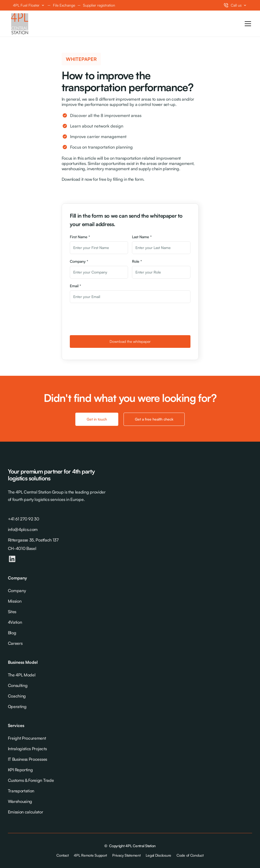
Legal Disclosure (158, 855)
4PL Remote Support (90, 855)
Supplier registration (99, 5)
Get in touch (97, 419)
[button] (29, 5)
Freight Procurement (27, 738)
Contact (62, 855)
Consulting (18, 685)
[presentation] (110, 319)
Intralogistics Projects (27, 749)
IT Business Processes (28, 759)
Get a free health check (154, 419)
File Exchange (64, 5)
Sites (12, 612)
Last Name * (142, 237)
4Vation (15, 622)
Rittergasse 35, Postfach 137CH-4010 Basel (33, 544)
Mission (15, 601)
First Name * (80, 237)
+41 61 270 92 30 (24, 519)
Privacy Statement (126, 855)
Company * (79, 261)
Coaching (17, 696)
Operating (17, 706)
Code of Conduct (190, 855)
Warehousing (20, 801)
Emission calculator (26, 812)
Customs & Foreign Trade (31, 780)
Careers (15, 643)
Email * (75, 286)
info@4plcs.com (23, 529)
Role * (137, 261)
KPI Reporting (20, 770)
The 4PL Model (22, 675)
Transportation (21, 791)
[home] (20, 24)
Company (17, 591)
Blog (12, 633)
